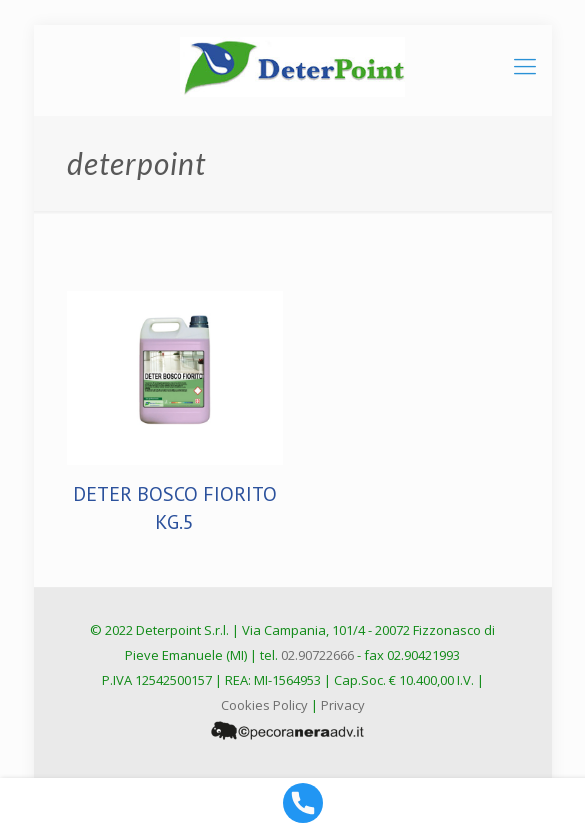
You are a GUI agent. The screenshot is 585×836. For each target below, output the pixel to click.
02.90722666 (317, 655)
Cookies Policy (264, 705)
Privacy (343, 705)
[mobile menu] (525, 65)
